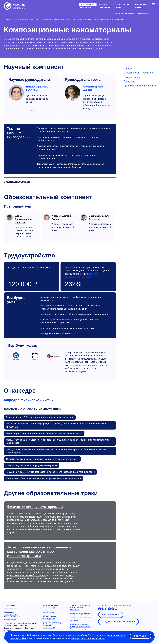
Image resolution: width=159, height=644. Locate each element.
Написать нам (111, 615)
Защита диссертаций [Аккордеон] (18, 182)
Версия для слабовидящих (124, 13)
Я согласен (140, 637)
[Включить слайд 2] (34, 110)
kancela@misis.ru (10, 619)
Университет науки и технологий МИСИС (118, 605)
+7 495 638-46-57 (49, 628)
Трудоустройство (132, 77)
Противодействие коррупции (81, 627)
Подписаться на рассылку (118, 622)
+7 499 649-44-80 (49, 608)
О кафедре (129, 81)
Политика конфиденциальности (82, 629)
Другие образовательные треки (140, 86)
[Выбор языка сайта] (154, 13)
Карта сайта (75, 610)
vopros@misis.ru (48, 612)
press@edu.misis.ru (11, 608)
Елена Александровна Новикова (23, 219)
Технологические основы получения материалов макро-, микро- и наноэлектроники (39, 551)
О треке (128, 68)
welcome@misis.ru (49, 619)
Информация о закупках (79, 624)
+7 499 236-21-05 (14, 617)
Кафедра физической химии (29, 400)
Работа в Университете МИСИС (82, 614)
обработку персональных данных (88, 638)
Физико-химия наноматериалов (35, 507)
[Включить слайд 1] (32, 110)
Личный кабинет (143, 13)
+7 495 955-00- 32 (10, 615)
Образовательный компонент (139, 73)
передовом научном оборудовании (28, 575)
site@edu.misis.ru (76, 607)
